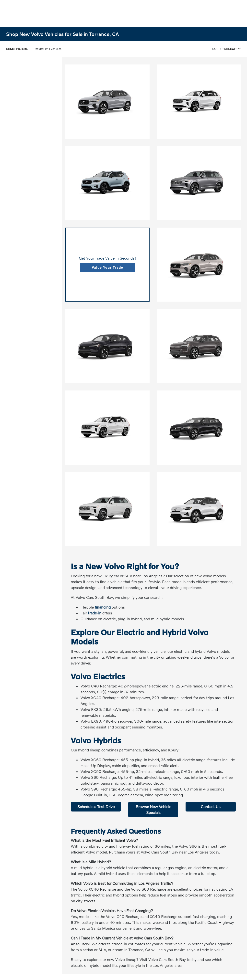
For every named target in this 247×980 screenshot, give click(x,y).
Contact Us (211, 806)
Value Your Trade (107, 267)
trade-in (95, 613)
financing (103, 607)
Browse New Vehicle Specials (153, 809)
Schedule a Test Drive (96, 806)
